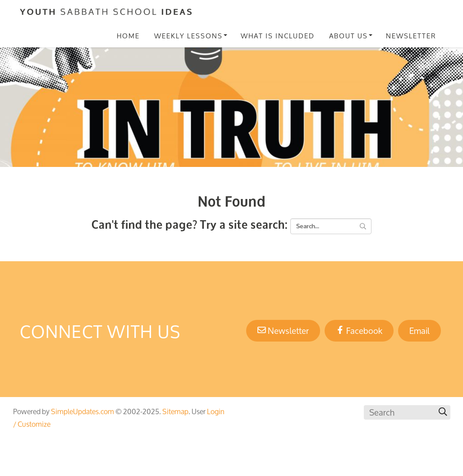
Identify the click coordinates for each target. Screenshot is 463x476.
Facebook (359, 331)
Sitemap (175, 411)
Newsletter (411, 36)
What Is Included (278, 36)
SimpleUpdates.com (83, 411)
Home (128, 36)
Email (419, 331)
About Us (348, 36)
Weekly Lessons (188, 36)
